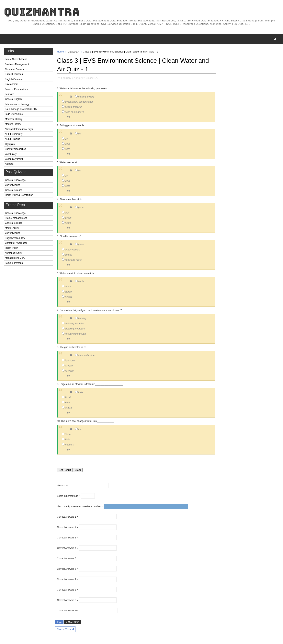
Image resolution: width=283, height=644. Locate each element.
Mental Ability (12, 228)
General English (13, 99)
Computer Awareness (16, 69)
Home (60, 52)
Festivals (10, 94)
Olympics (10, 144)
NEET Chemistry (14, 134)
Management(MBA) (15, 258)
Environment (11, 84)
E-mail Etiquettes (14, 74)
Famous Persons (14, 263)
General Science (14, 190)
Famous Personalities (16, 89)
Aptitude (9, 164)
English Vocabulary (15, 238)
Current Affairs (12, 185)
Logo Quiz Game (14, 114)
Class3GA (73, 52)
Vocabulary (11, 154)
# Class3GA (73, 622)
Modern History (13, 124)
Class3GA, (92, 78)
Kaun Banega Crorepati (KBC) (21, 109)
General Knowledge (15, 180)
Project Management (16, 218)
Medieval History (14, 119)
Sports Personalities (15, 149)
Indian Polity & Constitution (19, 195)
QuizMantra (42, 12)
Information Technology (17, 104)
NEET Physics (12, 139)
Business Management (17, 64)
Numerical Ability (14, 253)
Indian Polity (11, 248)
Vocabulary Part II (14, 159)
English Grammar (14, 79)
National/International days (19, 129)
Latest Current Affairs (16, 59)
